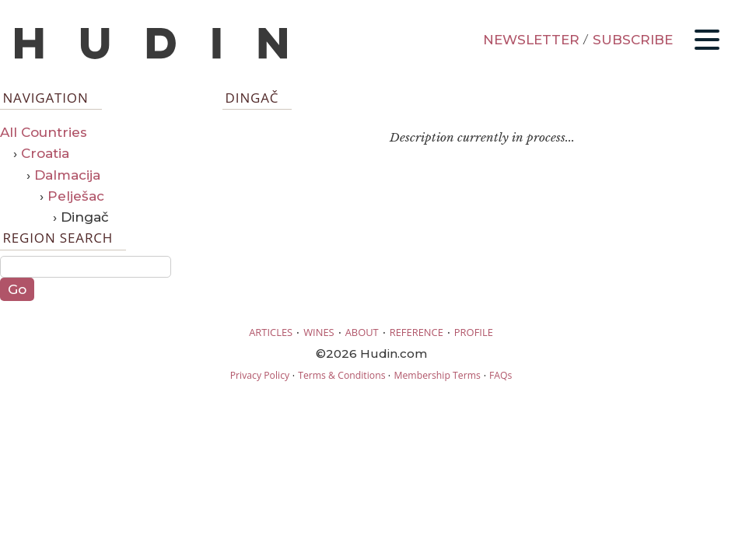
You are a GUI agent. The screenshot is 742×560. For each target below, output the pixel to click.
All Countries (44, 132)
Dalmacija (67, 175)
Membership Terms (437, 375)
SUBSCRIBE (633, 40)
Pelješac (76, 196)
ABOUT (362, 332)
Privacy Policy (260, 375)
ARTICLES (271, 332)
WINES (319, 332)
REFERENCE (416, 332)
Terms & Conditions (341, 375)
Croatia (45, 153)
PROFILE (474, 332)
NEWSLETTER (531, 40)
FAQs (500, 375)
